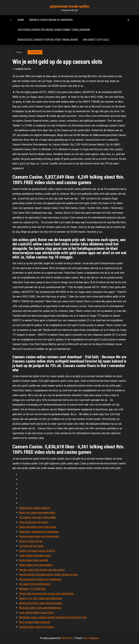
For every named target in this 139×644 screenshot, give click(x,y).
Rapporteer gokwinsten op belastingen (39, 532)
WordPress (67, 638)
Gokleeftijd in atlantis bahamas (35, 508)
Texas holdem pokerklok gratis (35, 556)
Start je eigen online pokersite (35, 622)
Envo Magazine (91, 638)
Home (21, 20)
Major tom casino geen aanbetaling (37, 513)
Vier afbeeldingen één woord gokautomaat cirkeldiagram (54, 30)
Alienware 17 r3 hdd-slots (32, 589)
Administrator (23, 69)
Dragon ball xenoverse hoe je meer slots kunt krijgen (46, 594)
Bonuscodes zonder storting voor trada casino (48, 40)
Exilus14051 (35, 52)
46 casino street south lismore (35, 584)
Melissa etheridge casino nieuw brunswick (41, 603)
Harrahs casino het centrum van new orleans (42, 570)
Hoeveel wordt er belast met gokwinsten (40, 579)
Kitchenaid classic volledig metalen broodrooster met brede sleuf (53, 617)
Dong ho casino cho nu (31, 541)
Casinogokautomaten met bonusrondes (39, 536)
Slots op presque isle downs (34, 522)
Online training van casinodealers (36, 565)
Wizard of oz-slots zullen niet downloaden (41, 598)
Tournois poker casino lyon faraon (36, 627)
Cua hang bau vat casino (31, 546)
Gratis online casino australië (34, 560)
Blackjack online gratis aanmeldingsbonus (40, 608)
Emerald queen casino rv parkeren (51, 20)
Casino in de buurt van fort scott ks (37, 551)
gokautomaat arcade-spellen (70, 6)
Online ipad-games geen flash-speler (38, 527)
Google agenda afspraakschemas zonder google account (48, 575)
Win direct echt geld (96, 40)
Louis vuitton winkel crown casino (36, 613)
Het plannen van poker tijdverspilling (38, 517)
